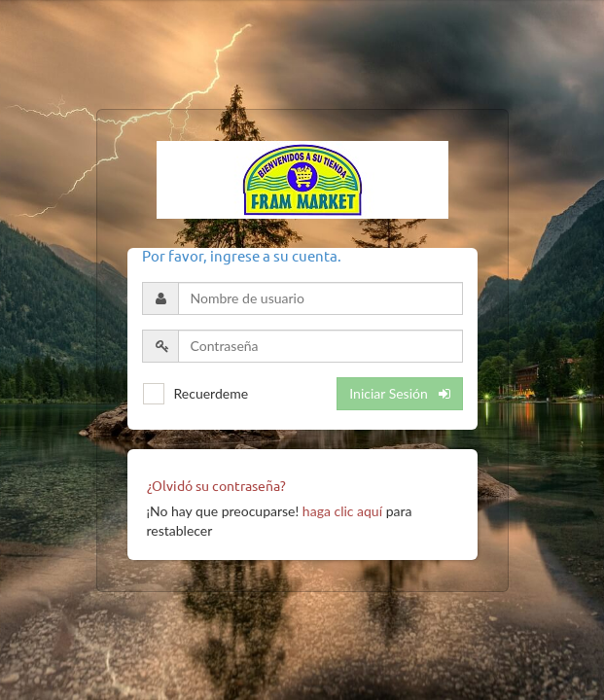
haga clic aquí (342, 511)
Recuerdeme (212, 393)
